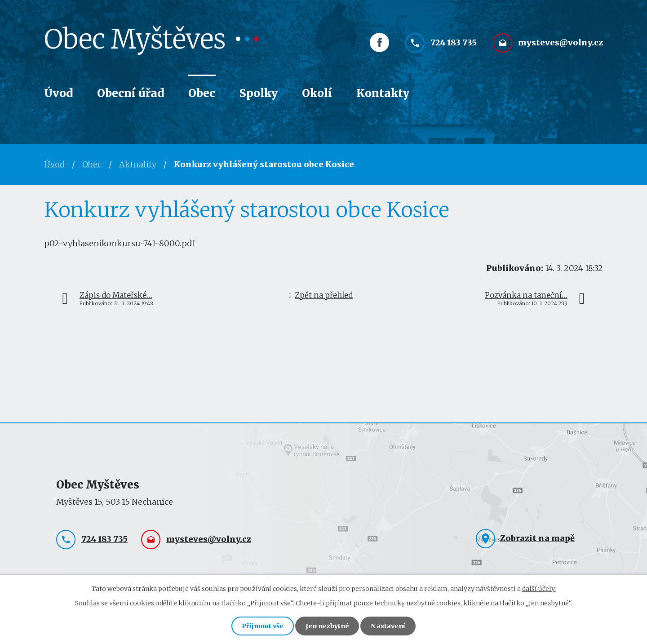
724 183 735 (454, 44)
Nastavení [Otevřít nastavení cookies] (388, 626)
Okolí (317, 93)
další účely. (539, 588)
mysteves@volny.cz (561, 44)
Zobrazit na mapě (537, 538)
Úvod (58, 93)
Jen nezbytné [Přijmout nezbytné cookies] (327, 626)
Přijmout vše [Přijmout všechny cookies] (263, 626)
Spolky (259, 93)
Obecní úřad (131, 93)
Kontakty (383, 93)
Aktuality (138, 164)
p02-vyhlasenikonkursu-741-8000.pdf (119, 243)
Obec (202, 93)
